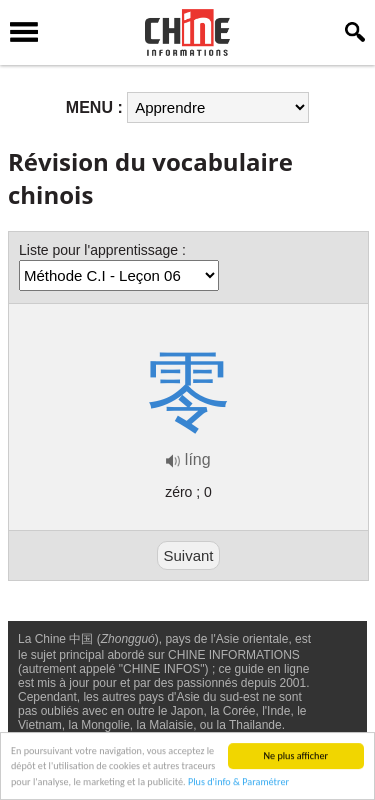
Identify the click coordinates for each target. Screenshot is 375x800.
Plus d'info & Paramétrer (238, 782)
